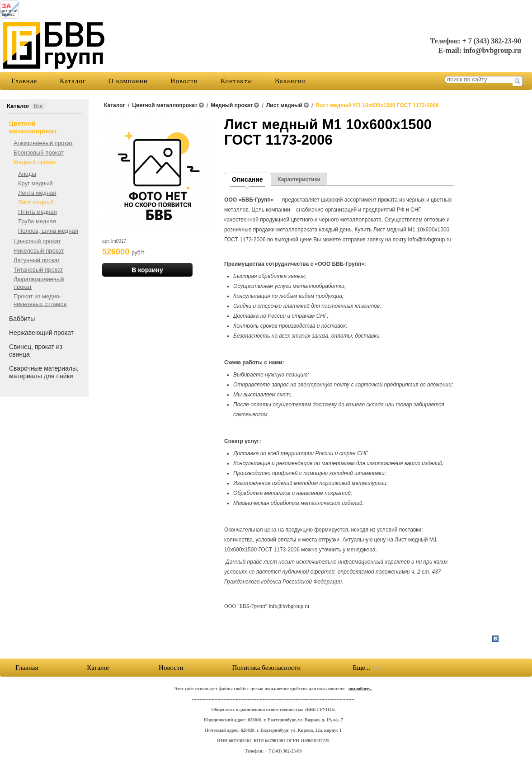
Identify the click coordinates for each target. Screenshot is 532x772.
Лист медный (36, 202)
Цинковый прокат (37, 241)
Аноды (27, 174)
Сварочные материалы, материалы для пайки (44, 372)
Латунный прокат (37, 260)
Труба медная (37, 221)
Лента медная (37, 193)
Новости (184, 81)
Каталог (73, 81)
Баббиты (22, 319)
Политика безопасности (267, 668)
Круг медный (35, 183)
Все (38, 106)
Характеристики (299, 179)
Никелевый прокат (39, 251)
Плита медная (38, 212)
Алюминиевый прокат (43, 143)
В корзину (147, 270)
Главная (24, 81)
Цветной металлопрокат (33, 127)
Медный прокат (35, 162)
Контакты (236, 81)
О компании (128, 81)
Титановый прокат (38, 270)
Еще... (361, 668)
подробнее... (360, 689)
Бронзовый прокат (39, 153)
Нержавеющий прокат (41, 333)
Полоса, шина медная (48, 231)
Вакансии (290, 81)
